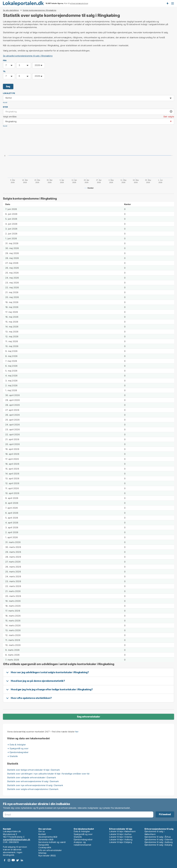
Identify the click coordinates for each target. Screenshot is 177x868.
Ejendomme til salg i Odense (159, 839)
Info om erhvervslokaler (50, 850)
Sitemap (42, 853)
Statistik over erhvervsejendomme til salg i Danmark (33, 781)
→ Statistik (12, 756)
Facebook (5, 860)
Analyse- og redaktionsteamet (82, 843)
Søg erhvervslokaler (89, 717)
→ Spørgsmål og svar (18, 748)
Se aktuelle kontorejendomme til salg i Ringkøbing (28, 56)
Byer (5, 107)
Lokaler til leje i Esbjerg (121, 842)
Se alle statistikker (11, 10)
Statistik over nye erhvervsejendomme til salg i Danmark (35, 785)
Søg (8, 86)
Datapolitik (44, 845)
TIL (4, 71)
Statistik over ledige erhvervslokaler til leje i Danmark (33, 770)
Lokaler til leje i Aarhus (120, 834)
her (77, 732)
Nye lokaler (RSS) (47, 856)
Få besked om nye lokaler (167, 3)
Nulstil (5, 103)
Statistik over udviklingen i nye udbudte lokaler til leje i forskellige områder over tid (48, 774)
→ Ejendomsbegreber (18, 752)
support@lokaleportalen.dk (17, 839)
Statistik (78, 837)
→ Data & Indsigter (17, 745)
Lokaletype (9, 93)
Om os (42, 831)
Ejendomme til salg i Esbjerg (159, 845)
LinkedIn (22, 860)
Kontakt (42, 834)
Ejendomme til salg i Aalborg (159, 842)
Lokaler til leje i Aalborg (121, 839)
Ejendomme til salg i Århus (158, 837)
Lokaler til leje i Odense (121, 837)
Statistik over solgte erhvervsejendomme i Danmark (33, 789)
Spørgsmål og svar (83, 834)
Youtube (13, 860)
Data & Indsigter (82, 831)
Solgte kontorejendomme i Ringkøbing (39, 10)
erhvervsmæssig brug (79, 3)
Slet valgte (169, 117)
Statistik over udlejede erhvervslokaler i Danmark (32, 777)
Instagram (9, 860)
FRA (5, 60)
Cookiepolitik (45, 847)
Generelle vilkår (46, 839)
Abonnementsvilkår (48, 837)
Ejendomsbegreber (83, 839)
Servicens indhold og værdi (52, 842)
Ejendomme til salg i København (154, 833)
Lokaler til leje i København (122, 831)
